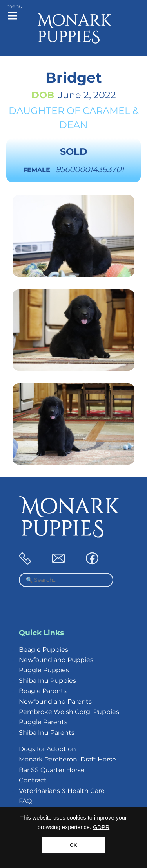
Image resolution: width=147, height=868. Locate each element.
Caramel (106, 111)
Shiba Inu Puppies (47, 681)
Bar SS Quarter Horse (52, 770)
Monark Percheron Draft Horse (67, 759)
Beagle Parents (43, 691)
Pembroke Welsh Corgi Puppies (69, 712)
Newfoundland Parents (55, 702)
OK (73, 845)
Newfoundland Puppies (56, 660)
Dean (73, 125)
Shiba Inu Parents (47, 733)
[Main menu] (14, 13)
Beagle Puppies (44, 650)
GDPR (101, 827)
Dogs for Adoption (47, 749)
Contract (33, 780)
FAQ (25, 801)
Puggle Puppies (44, 670)
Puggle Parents (43, 722)
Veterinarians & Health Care (62, 791)
